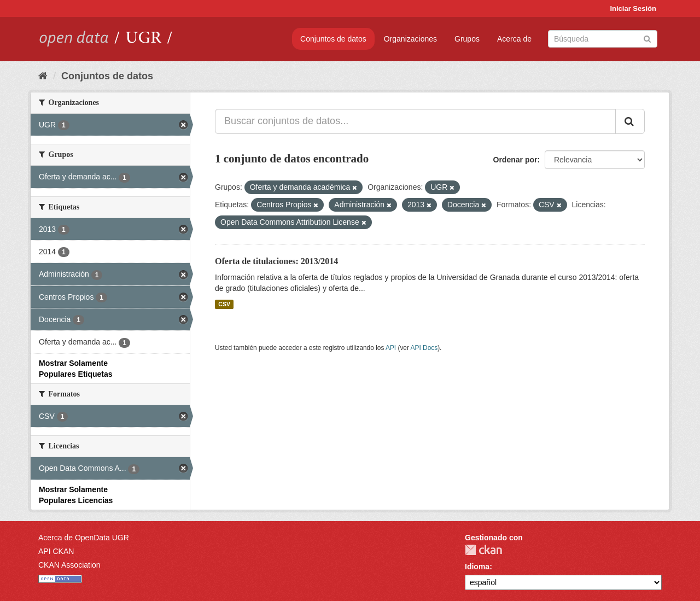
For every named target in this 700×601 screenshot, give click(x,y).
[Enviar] (647, 38)
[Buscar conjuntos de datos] (603, 39)
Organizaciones (410, 39)
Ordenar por (515, 160)
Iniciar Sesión (633, 8)
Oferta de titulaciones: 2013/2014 (276, 261)
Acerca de (514, 39)
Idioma (477, 567)
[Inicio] (43, 76)
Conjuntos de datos (333, 39)
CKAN (483, 550)
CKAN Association (69, 565)
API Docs (424, 348)
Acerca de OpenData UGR (84, 538)
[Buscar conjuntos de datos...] (415, 121)
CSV (224, 304)
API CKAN (56, 551)
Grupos (467, 39)
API (391, 348)
